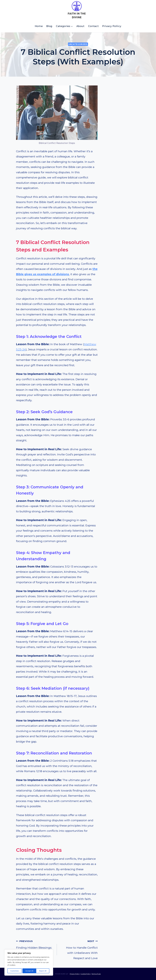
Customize (14, 971)
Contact (93, 26)
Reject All (29, 971)
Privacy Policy (75, 974)
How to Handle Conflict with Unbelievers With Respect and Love (79, 949)
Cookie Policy (86, 974)
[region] (29, 963)
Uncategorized (78, 44)
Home (39, 26)
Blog (49, 26)
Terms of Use (96, 974)
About (80, 26)
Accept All (43, 971)
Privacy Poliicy (112, 26)
